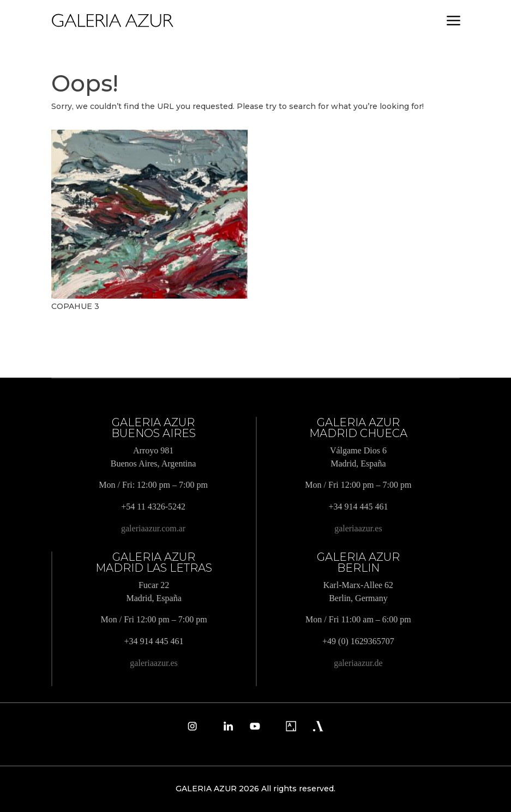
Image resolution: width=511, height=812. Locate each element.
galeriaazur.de (358, 663)
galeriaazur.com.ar (153, 528)
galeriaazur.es (358, 528)
